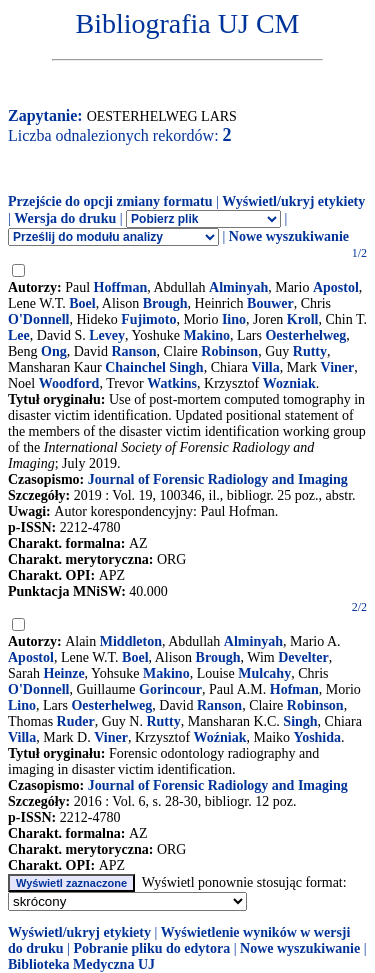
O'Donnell (38, 319)
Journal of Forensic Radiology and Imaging (218, 479)
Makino (206, 335)
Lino (22, 705)
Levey (107, 335)
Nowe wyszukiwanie (289, 236)
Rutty (310, 351)
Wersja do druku (65, 218)
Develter (303, 657)
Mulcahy (264, 673)
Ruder (76, 721)
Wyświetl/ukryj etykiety (293, 201)
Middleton (131, 641)
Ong (54, 351)
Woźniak (220, 737)
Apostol (336, 287)
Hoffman (121, 287)
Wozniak (289, 383)
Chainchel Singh (154, 367)
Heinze (63, 673)
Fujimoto (148, 319)
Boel (82, 303)
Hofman (294, 689)
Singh (300, 721)
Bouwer (270, 303)
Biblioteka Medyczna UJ (81, 964)
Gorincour (170, 689)
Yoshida (317, 737)
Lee (19, 335)
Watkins (172, 383)
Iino (234, 319)
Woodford (69, 383)
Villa (265, 367)
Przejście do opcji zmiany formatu (110, 201)
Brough (165, 303)
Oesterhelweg (305, 335)
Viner (338, 367)
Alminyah (238, 287)
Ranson (133, 351)
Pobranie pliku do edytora (151, 948)
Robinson (229, 351)
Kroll (303, 319)
